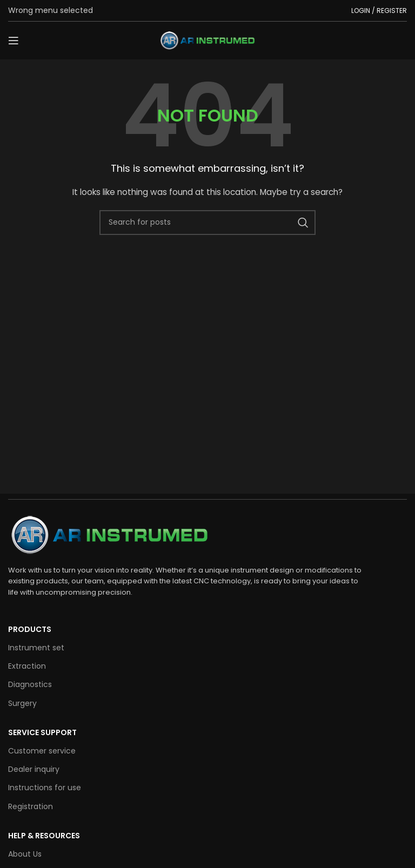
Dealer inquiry (34, 769)
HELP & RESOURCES (44, 836)
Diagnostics (30, 684)
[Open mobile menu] (14, 41)
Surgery (22, 703)
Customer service (42, 751)
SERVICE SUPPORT (42, 732)
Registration (31, 806)
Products (30, 629)
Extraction (27, 666)
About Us (25, 854)
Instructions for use (45, 788)
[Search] (207, 223)
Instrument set (36, 648)
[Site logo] (207, 40)
